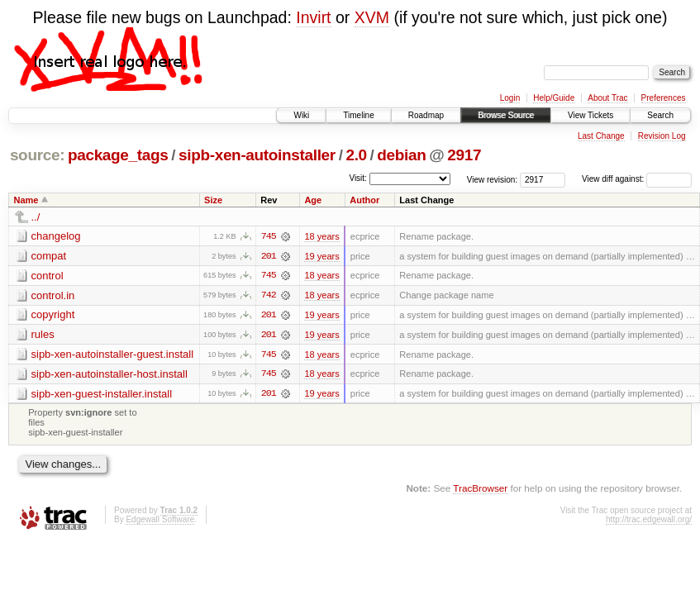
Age (313, 200)
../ (36, 217)
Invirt (313, 17)
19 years (321, 256)
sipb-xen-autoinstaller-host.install (110, 375)
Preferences (664, 98)
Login (510, 98)
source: (37, 155)
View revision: (493, 179)
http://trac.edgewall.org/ (649, 521)
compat (49, 256)
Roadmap (426, 115)
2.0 (356, 155)
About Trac (607, 98)
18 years (321, 236)
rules (43, 335)
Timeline (358, 115)
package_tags (118, 155)
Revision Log (662, 136)
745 (269, 236)
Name (26, 200)
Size (213, 200)
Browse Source (506, 115)
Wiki (301, 115)
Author (364, 200)
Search (660, 115)
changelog (56, 236)
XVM (372, 17)
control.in (53, 295)
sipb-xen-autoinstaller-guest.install (113, 355)
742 (269, 296)
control (48, 276)
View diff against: (637, 179)
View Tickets (590, 115)
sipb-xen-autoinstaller (257, 155)
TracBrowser (480, 490)
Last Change (601, 136)
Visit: (358, 178)
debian (401, 155)
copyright (53, 315)
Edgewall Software (160, 521)
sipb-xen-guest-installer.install (102, 395)
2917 (464, 155)
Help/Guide (554, 98)
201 (269, 256)
